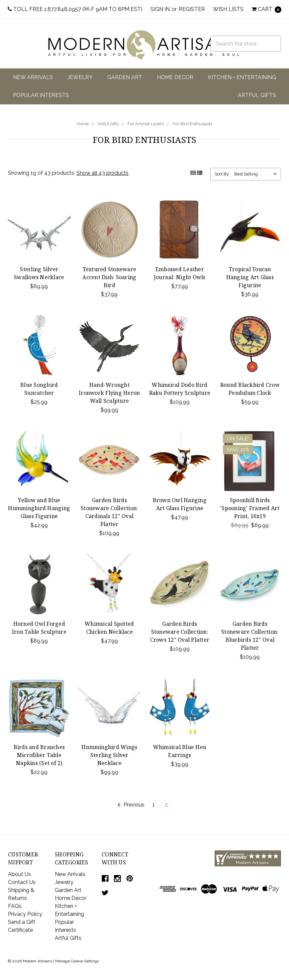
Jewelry (80, 77)
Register (192, 9)
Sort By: (222, 174)
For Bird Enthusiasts (193, 124)
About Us (19, 874)
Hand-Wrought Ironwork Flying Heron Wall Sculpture (109, 393)
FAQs (15, 906)
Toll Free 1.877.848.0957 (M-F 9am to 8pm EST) (75, 9)
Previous (131, 805)
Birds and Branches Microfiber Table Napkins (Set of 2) (39, 755)
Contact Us (22, 882)
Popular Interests (41, 95)
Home (83, 124)
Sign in (160, 9)
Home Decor (175, 77)
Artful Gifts (257, 95)
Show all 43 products (102, 173)
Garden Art (125, 77)
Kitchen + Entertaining (242, 77)
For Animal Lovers (146, 124)
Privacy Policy (25, 914)
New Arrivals (33, 77)
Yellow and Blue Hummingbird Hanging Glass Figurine (39, 508)
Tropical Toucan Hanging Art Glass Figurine (250, 277)
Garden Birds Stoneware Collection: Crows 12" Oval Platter (180, 632)
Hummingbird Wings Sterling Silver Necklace (109, 755)
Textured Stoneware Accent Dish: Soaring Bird (109, 277)
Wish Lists (228, 9)
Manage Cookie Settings (77, 961)
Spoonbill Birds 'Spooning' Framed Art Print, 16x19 (250, 508)
